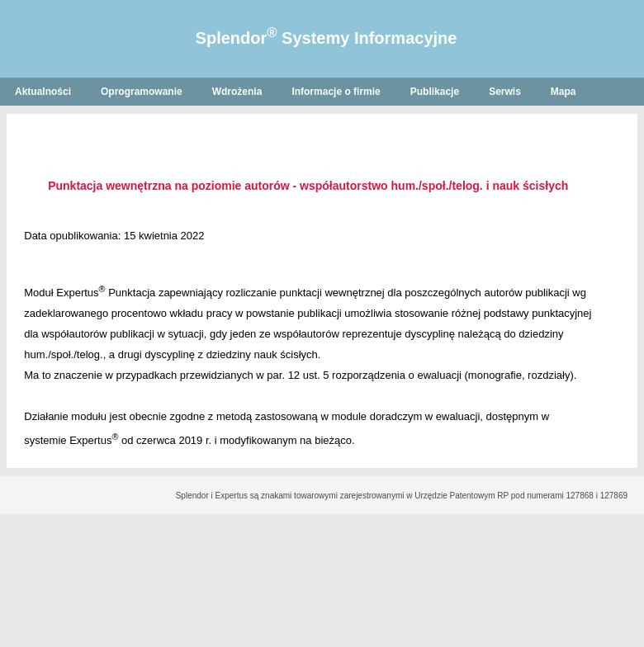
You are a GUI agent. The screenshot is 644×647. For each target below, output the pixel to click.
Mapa (563, 92)
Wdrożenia (237, 92)
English (33, 120)
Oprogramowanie (142, 92)
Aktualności (43, 92)
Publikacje (435, 92)
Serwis (505, 92)
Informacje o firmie (336, 92)
